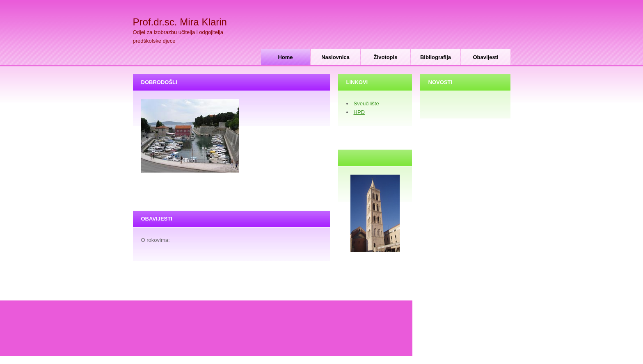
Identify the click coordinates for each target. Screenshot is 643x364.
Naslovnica (335, 57)
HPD (359, 112)
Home (285, 57)
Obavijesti (485, 57)
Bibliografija (436, 57)
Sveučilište (366, 104)
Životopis (386, 57)
